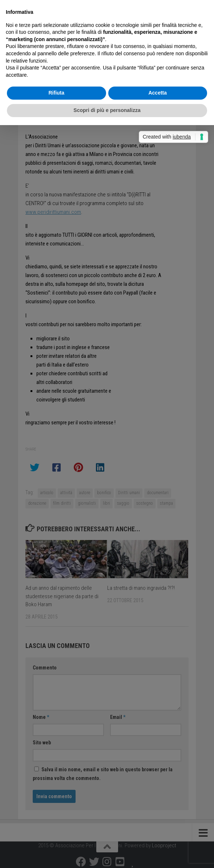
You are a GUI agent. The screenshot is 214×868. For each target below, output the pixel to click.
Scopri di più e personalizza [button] (107, 110)
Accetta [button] (158, 93)
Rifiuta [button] (56, 93)
